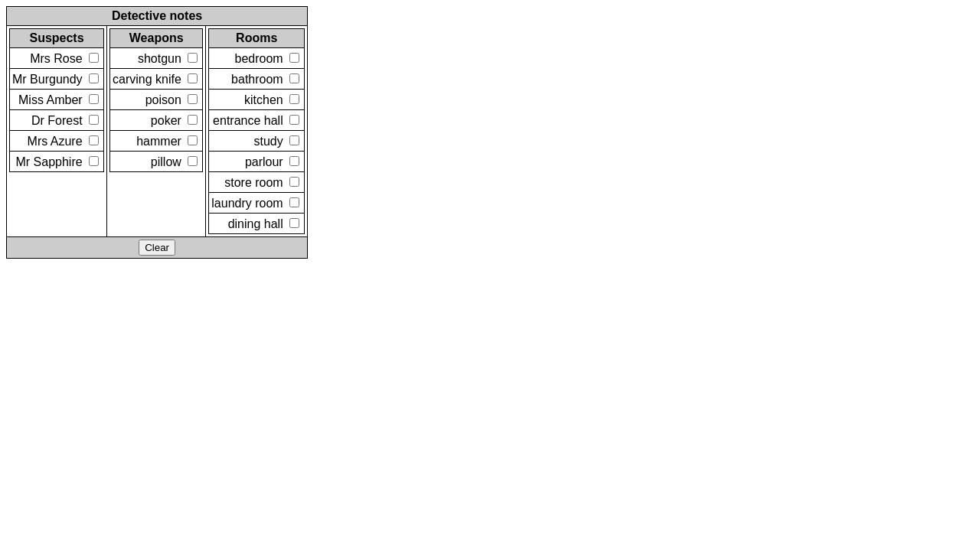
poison (172, 100)
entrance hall (256, 121)
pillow (174, 162)
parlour (272, 162)
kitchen (272, 100)
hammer (167, 141)
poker (174, 121)
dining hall (264, 224)
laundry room (255, 203)
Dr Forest (65, 121)
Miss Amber (59, 100)
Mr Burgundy (56, 79)
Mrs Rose (64, 59)
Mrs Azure (63, 141)
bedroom (268, 59)
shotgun (168, 59)
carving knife (155, 79)
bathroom (265, 79)
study (276, 141)
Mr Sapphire (57, 162)
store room (262, 183)
